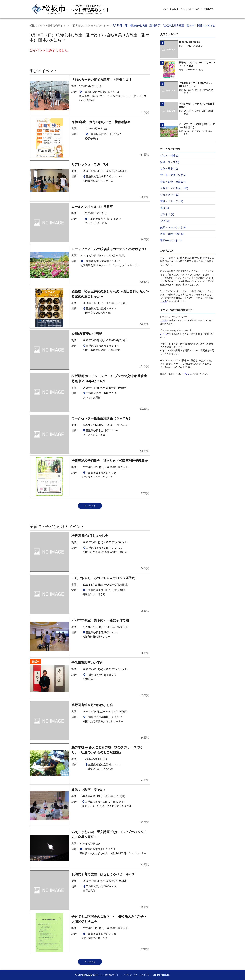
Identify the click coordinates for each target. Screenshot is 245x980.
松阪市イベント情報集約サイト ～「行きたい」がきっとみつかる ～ (69, 25)
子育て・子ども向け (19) (174, 188)
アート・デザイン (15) (173, 175)
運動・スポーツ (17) (172, 201)
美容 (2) (165, 208)
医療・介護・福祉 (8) (172, 234)
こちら (163, 301)
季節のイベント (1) (171, 240)
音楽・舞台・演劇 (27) (173, 182)
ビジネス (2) (167, 214)
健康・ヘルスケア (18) (173, 227)
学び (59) (165, 221)
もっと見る (90, 506)
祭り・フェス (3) (170, 162)
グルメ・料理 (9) (170, 156)
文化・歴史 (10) (169, 169)
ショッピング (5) (170, 195)
